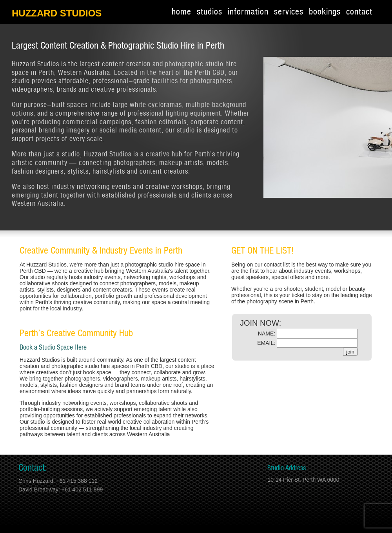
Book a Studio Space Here (53, 348)
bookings (325, 12)
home (181, 12)
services (289, 12)
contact (359, 12)
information (248, 12)
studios (210, 12)
